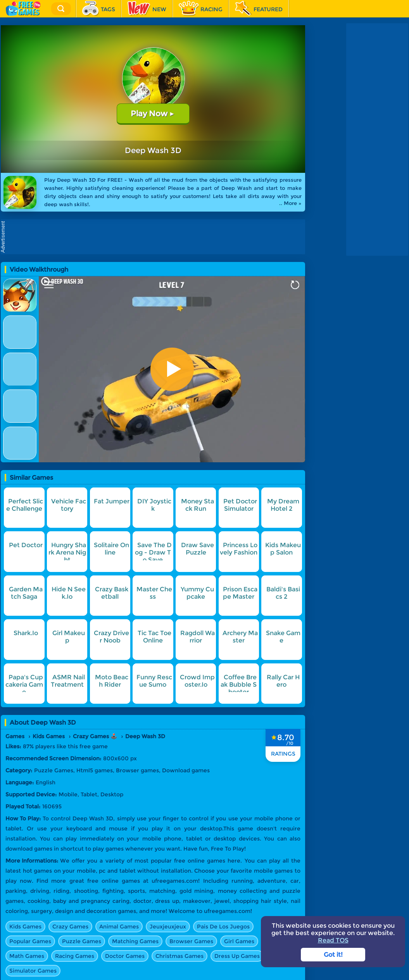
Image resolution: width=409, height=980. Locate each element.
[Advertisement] (155, 237)
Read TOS (333, 940)
